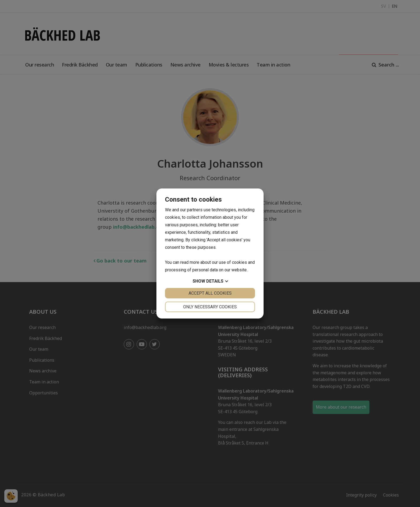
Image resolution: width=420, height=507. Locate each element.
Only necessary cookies (210, 307)
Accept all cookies (210, 293)
